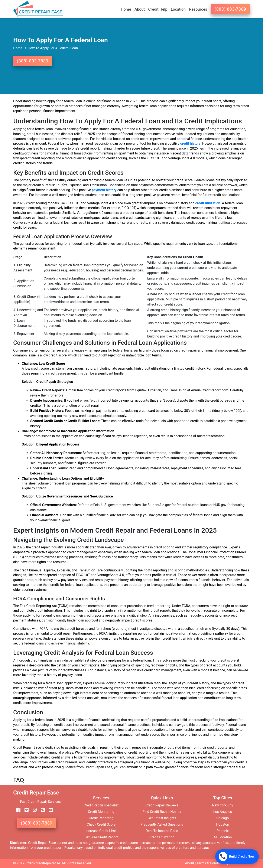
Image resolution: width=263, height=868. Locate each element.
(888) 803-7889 (230, 9)
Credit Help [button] (158, 9)
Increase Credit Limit (101, 831)
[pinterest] (41, 810)
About (190, 863)
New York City (223, 805)
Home (126, 9)
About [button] (140, 9)
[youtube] (49, 810)
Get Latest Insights (162, 818)
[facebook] (17, 810)
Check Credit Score (101, 824)
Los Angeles (223, 812)
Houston (223, 824)
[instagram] (33, 810)
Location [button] (178, 9)
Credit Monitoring (101, 812)
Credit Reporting (101, 818)
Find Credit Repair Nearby (162, 812)
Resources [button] (198, 9)
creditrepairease (48, 863)
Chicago (223, 818)
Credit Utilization (162, 837)
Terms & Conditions (211, 863)
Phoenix (223, 831)
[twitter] (25, 810)
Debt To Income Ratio (162, 831)
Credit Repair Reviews (162, 805)
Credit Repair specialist (101, 805)
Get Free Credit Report (101, 837)
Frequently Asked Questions (162, 824)
